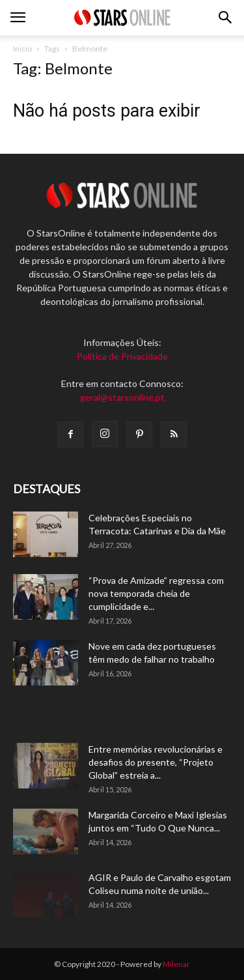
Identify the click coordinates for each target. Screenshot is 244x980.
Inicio (22, 49)
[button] (226, 18)
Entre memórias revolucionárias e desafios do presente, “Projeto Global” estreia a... (156, 762)
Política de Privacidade (122, 356)
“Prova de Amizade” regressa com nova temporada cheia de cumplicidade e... (156, 593)
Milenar (176, 964)
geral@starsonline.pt (122, 397)
